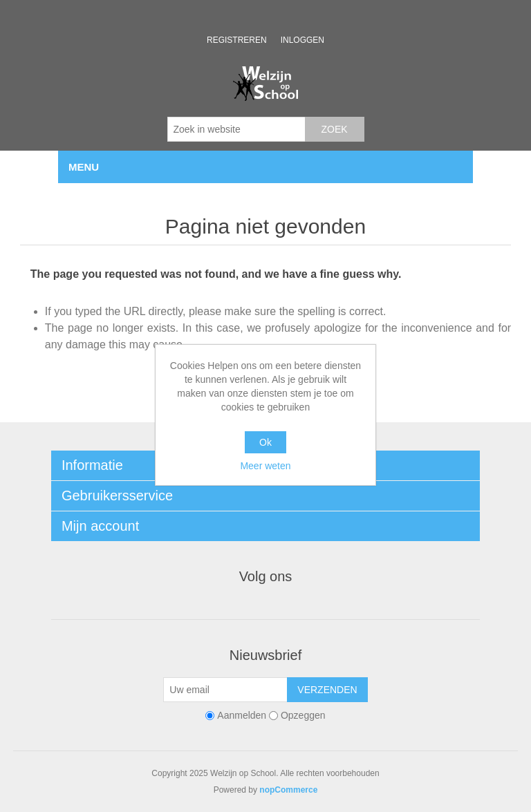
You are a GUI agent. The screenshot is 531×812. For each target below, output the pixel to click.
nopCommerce (288, 790)
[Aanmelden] (225, 690)
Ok (265, 442)
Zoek (334, 129)
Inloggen (302, 40)
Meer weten (265, 466)
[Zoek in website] (236, 129)
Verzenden (327, 690)
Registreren (237, 40)
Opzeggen (303, 715)
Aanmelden (242, 715)
